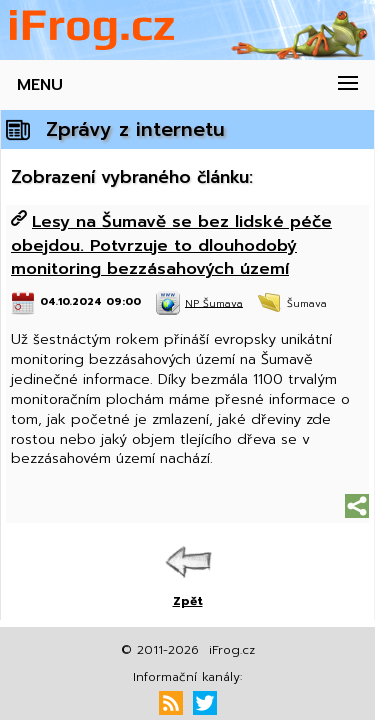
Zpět (188, 601)
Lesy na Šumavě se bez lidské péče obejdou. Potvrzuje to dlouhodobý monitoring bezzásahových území (171, 245)
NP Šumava (214, 302)
